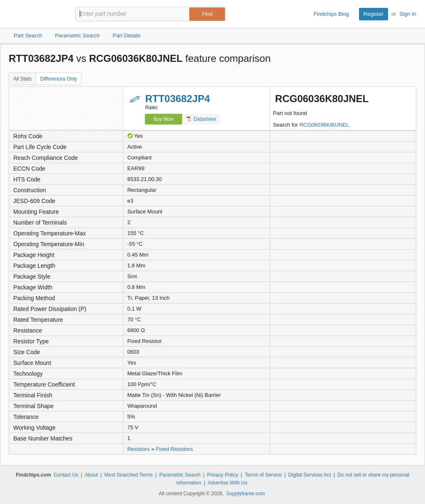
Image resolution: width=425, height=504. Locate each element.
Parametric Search (180, 475)
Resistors (139, 449)
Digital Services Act (310, 475)
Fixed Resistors (174, 449)
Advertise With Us (227, 483)
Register (374, 14)
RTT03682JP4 (178, 99)
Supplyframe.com (245, 494)
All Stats (22, 79)
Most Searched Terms (128, 475)
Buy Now (164, 119)
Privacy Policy (223, 475)
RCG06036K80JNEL (324, 125)
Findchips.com (36, 14)
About (91, 475)
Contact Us (66, 475)
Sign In (408, 14)
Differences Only (59, 79)
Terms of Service (263, 475)
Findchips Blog (331, 14)
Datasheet (202, 119)
